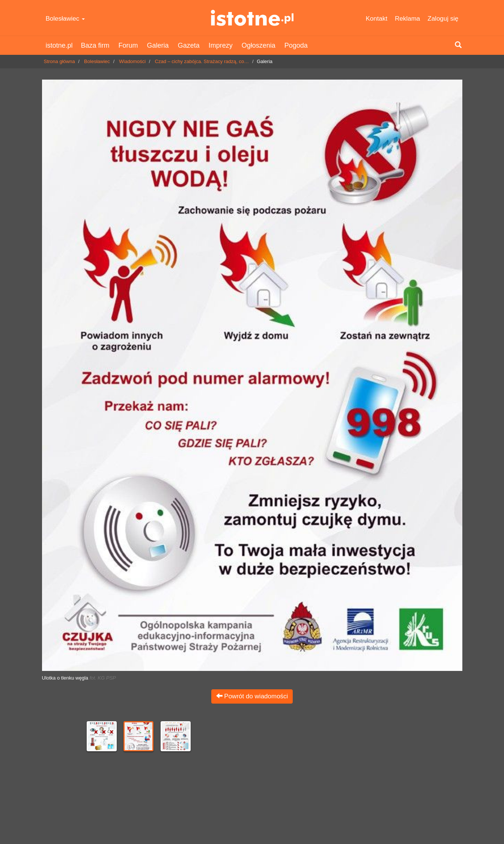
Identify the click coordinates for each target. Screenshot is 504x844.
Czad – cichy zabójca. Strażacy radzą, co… (202, 61)
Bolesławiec (65, 19)
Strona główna (59, 61)
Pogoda (296, 45)
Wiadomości (132, 61)
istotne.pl (252, 18)
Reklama (407, 19)
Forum (128, 45)
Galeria (158, 45)
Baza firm (95, 45)
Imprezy (221, 45)
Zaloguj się (443, 19)
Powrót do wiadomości (252, 696)
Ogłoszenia (259, 45)
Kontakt (377, 19)
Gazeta (189, 45)
